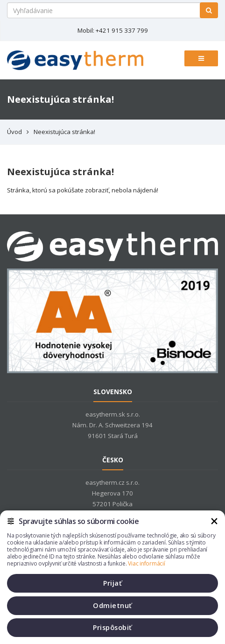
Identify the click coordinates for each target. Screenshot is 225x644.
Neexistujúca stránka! (64, 132)
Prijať (112, 583)
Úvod (14, 132)
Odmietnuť (112, 605)
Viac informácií (146, 563)
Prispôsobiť (112, 627)
